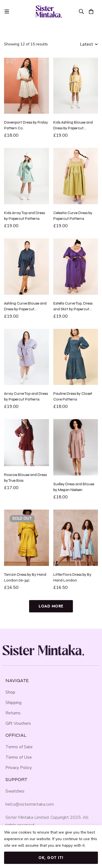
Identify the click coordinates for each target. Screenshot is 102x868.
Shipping (13, 703)
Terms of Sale (19, 747)
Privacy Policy (19, 768)
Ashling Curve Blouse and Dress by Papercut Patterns (25, 309)
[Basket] (91, 11)
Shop (10, 692)
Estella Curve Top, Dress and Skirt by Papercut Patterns (73, 309)
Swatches (15, 791)
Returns (13, 713)
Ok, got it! (51, 858)
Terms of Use (19, 757)
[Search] (81, 11)
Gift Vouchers (18, 723)
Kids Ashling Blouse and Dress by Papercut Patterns (73, 128)
